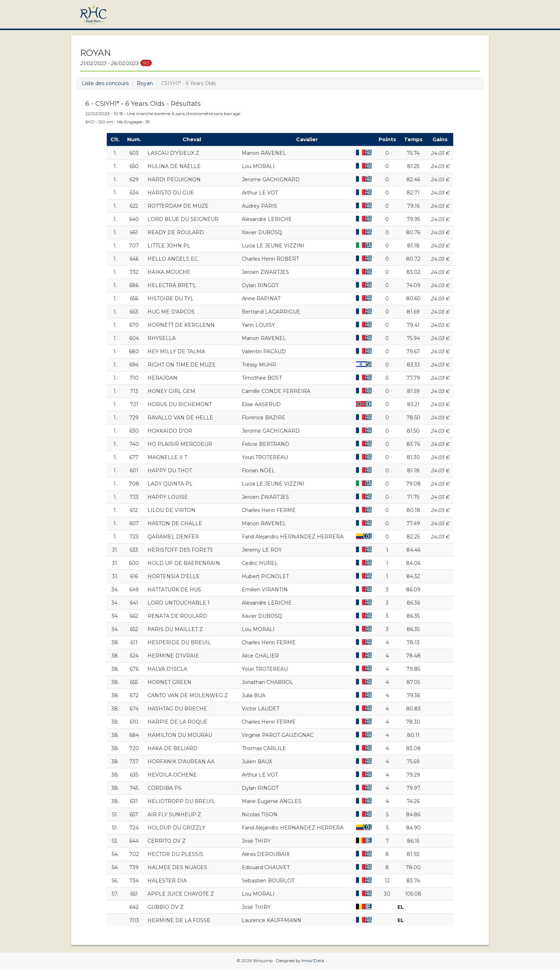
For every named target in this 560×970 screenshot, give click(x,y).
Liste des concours (105, 83)
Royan (145, 83)
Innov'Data (313, 961)
